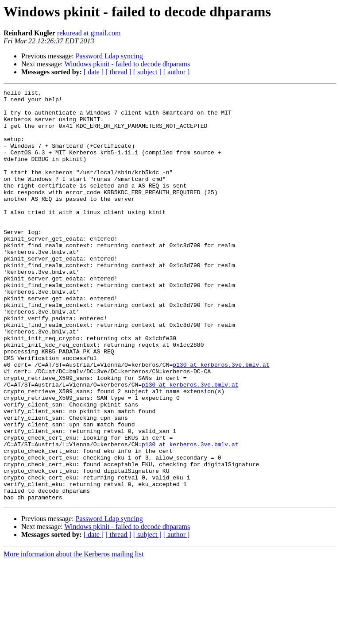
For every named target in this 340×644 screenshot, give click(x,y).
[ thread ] (118, 72)
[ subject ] (147, 72)
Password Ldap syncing (109, 56)
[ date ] (94, 72)
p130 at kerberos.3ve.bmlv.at (221, 420)
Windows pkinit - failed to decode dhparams (127, 64)
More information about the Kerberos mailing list (73, 636)
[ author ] (177, 72)
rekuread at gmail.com (89, 33)
